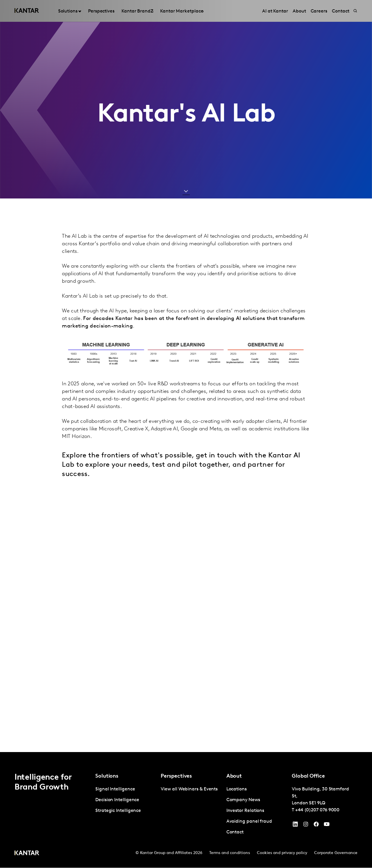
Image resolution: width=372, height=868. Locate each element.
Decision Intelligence (117, 800)
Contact (235, 833)
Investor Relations (245, 811)
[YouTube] (295, 826)
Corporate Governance (336, 853)
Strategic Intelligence (118, 811)
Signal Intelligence (115, 790)
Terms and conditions (230, 853)
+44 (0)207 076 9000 (317, 810)
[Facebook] (316, 826)
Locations (237, 790)
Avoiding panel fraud (249, 822)
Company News (243, 800)
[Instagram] (306, 826)
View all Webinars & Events (189, 790)
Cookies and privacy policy (282, 853)
